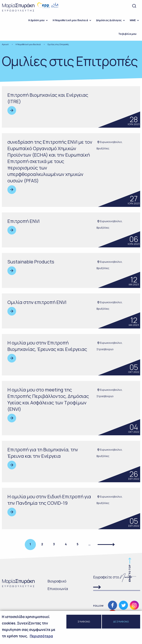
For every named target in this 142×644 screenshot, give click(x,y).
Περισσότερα (41, 636)
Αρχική (5, 44)
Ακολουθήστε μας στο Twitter (123, 605)
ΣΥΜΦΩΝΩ (84, 622)
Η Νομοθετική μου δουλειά (70, 20)
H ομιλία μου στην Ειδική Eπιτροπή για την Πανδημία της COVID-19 (49, 500)
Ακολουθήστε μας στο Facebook (113, 605)
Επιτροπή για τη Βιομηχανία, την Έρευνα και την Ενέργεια (43, 453)
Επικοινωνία (58, 589)
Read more (12, 110)
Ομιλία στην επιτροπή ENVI (37, 302)
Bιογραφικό (57, 581)
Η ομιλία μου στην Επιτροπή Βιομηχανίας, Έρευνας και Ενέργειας (47, 346)
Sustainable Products (31, 262)
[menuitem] (37, 20)
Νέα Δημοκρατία (55, 5)
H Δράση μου (36, 20)
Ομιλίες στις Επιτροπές (58, 44)
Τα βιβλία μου (127, 34)
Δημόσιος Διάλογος (109, 20)
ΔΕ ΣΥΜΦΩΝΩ (121, 622)
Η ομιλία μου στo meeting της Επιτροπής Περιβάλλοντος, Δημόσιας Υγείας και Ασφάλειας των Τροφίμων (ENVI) (48, 399)
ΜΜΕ (133, 20)
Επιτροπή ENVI (23, 221)
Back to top (130, 573)
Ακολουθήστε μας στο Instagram (134, 605)
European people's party (44, 5)
